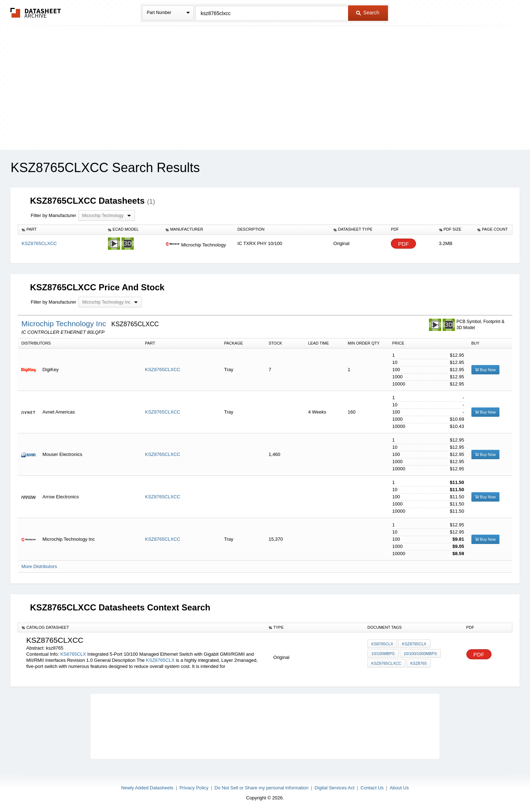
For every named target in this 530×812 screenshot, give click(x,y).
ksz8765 (419, 663)
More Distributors (39, 566)
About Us (399, 788)
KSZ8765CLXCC (163, 370)
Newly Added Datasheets (147, 788)
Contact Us (372, 788)
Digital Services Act (335, 788)
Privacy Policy (194, 788)
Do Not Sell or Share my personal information (261, 788)
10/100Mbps (383, 654)
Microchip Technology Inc (65, 324)
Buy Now (485, 370)
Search (367, 13)
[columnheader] (61, 230)
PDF (403, 244)
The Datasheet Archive (36, 13)
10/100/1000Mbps (420, 654)
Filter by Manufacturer (53, 215)
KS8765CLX (73, 654)
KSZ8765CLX (160, 660)
